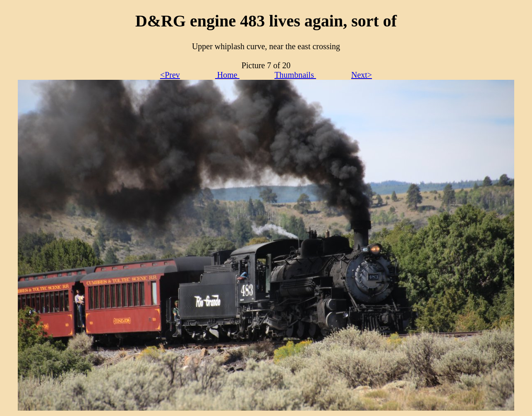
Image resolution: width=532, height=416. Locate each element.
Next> (362, 75)
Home (227, 75)
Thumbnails (295, 75)
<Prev (170, 75)
